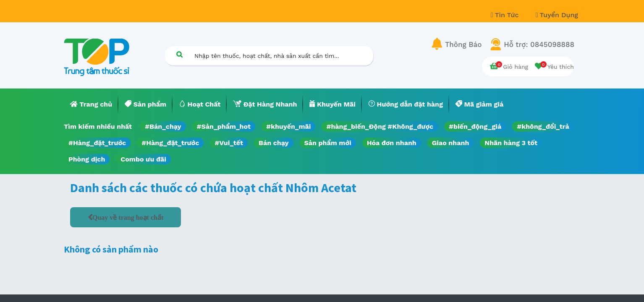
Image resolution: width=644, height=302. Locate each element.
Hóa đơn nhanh (392, 143)
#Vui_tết (229, 143)
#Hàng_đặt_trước (97, 143)
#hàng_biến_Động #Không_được (380, 126)
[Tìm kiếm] (179, 54)
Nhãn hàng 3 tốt (511, 143)
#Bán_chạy (163, 126)
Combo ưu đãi (143, 159)
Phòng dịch (87, 159)
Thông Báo (463, 44)
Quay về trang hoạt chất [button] (128, 217)
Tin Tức (506, 15)
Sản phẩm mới (328, 143)
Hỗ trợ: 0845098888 (539, 44)
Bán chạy (274, 143)
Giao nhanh (451, 143)
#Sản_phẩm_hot (224, 126)
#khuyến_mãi (288, 126)
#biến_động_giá (475, 126)
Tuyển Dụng (557, 15)
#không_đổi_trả (543, 126)
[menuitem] (91, 104)
